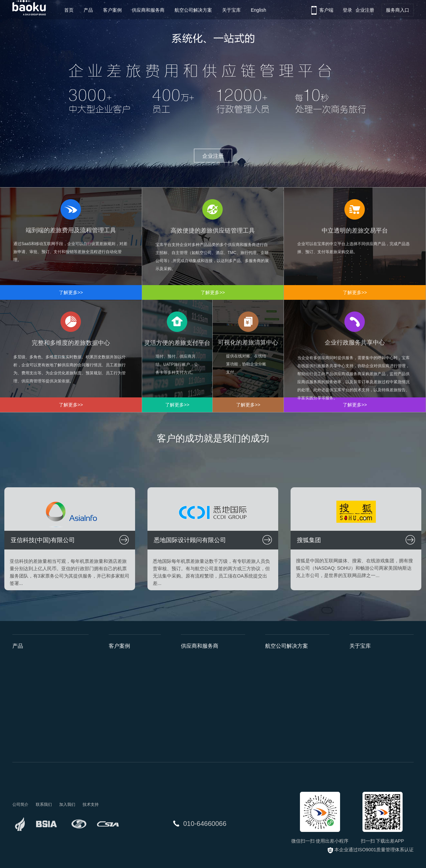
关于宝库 (231, 10)
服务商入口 (398, 10)
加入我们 (67, 804)
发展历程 (359, 672)
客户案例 (112, 10)
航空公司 (190, 660)
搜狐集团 (118, 685)
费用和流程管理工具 (33, 672)
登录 (347, 10)
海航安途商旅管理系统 (289, 685)
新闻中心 (359, 697)
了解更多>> (71, 292)
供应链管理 (24, 685)
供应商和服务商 (148, 10)
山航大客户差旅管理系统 (291, 709)
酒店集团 (190, 672)
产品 (88, 10)
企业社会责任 (363, 709)
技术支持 (91, 804)
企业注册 (365, 10)
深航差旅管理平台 (284, 672)
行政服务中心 (26, 745)
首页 (69, 10)
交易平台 (22, 697)
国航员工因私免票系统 (289, 745)
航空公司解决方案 (193, 10)
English (258, 10)
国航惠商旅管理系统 (286, 660)
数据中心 (22, 709)
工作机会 (359, 721)
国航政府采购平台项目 (289, 721)
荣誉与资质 (361, 685)
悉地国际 (118, 672)
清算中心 (22, 733)
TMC (186, 685)
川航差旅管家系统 (284, 697)
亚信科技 (118, 660)
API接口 (80, 672)
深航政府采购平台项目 (289, 733)
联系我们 (359, 733)
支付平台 (22, 721)
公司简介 (359, 660)
